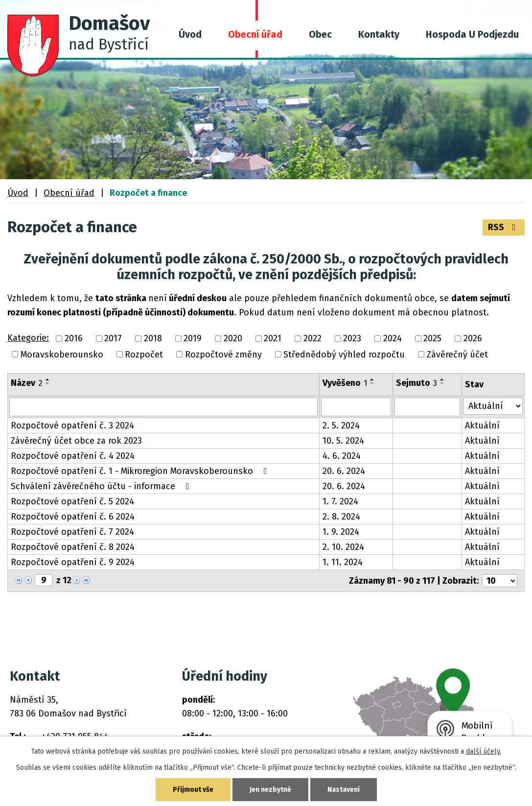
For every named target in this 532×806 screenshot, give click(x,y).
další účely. (484, 751)
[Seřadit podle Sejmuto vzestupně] (442, 379)
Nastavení (344, 790)
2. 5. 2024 (341, 426)
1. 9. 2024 (341, 532)
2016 (74, 339)
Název (27, 383)
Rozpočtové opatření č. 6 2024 (73, 517)
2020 (233, 339)
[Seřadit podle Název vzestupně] (48, 379)
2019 (193, 339)
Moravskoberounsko (62, 355)
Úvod (190, 34)
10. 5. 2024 (343, 441)
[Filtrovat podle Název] (163, 407)
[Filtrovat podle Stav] (493, 406)
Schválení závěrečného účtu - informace (102, 486)
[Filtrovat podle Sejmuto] (428, 407)
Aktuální (482, 426)
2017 (113, 339)
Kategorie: (28, 338)
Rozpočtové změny (223, 355)
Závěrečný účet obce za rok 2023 (76, 441)
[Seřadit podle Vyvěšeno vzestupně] (372, 379)
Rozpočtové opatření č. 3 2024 (72, 426)
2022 (312, 339)
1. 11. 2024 (343, 562)
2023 (352, 339)
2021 (273, 339)
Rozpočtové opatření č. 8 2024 (73, 547)
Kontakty (379, 34)
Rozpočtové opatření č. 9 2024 (73, 562)
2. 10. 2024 (343, 547)
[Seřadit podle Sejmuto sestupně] (442, 383)
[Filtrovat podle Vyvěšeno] (356, 407)
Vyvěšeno (345, 383)
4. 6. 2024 (342, 456)
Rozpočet (144, 355)
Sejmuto (416, 383)
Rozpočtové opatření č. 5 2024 (72, 501)
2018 (153, 339)
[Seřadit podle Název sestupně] (48, 383)
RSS (504, 227)
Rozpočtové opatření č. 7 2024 (72, 532)
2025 (432, 339)
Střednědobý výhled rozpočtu (344, 355)
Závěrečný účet (457, 355)
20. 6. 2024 (344, 471)
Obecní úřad (255, 34)
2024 (393, 339)
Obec (320, 34)
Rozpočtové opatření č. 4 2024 (73, 456)
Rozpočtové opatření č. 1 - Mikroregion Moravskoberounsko (141, 471)
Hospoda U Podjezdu (472, 34)
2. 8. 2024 (341, 517)
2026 (473, 339)
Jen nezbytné (270, 790)
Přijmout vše (193, 790)
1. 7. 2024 (340, 501)
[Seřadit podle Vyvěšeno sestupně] (372, 383)
